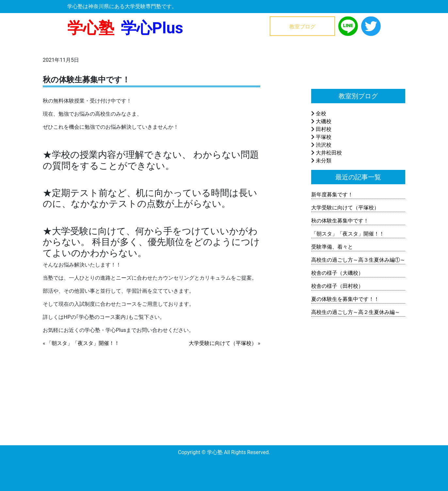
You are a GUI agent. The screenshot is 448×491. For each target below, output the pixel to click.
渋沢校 (324, 145)
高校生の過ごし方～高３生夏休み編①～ (358, 260)
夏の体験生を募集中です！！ (345, 299)
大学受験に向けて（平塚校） (223, 343)
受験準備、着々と (332, 247)
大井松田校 (329, 153)
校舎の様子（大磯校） (337, 273)
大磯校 (324, 121)
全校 (321, 114)
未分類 (324, 161)
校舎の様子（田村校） (337, 286)
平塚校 (324, 137)
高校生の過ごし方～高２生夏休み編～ (356, 312)
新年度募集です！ (332, 195)
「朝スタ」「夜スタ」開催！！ (83, 343)
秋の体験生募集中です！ (340, 221)
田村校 (324, 129)
